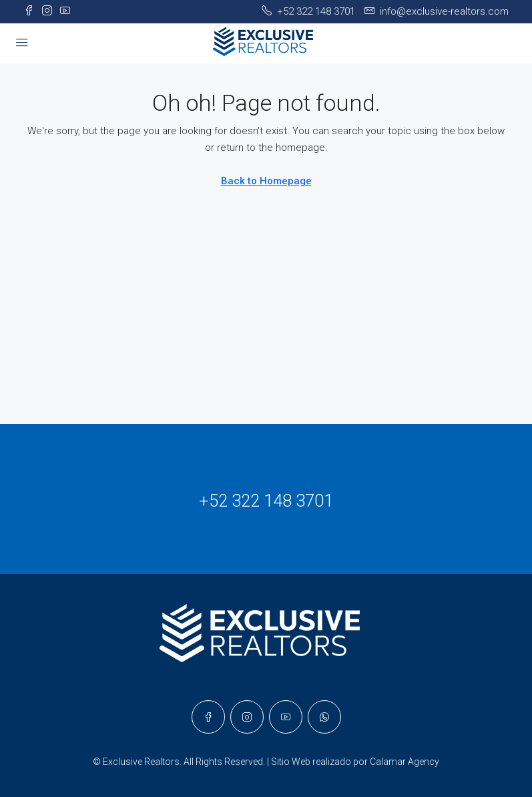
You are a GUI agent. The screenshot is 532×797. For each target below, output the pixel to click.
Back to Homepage (266, 181)
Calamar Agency (405, 762)
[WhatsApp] (324, 717)
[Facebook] (208, 717)
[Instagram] (247, 717)
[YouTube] (286, 717)
